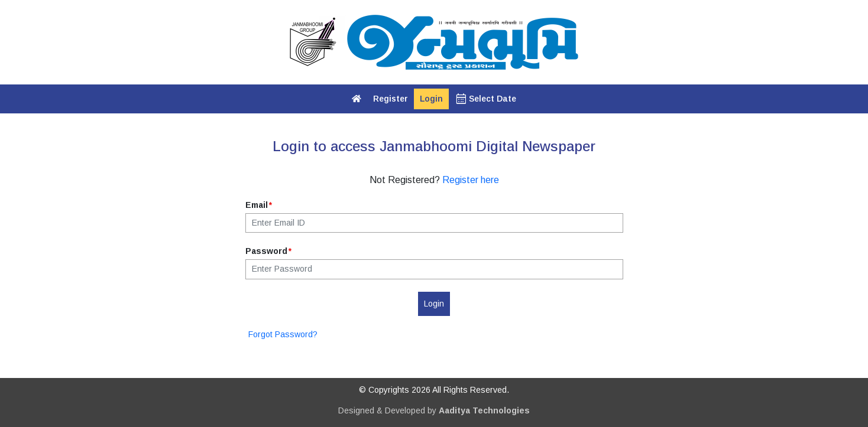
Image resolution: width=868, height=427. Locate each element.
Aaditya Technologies (484, 410)
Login (431, 99)
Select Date (486, 99)
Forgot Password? (283, 334)
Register (391, 99)
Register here (471, 180)
